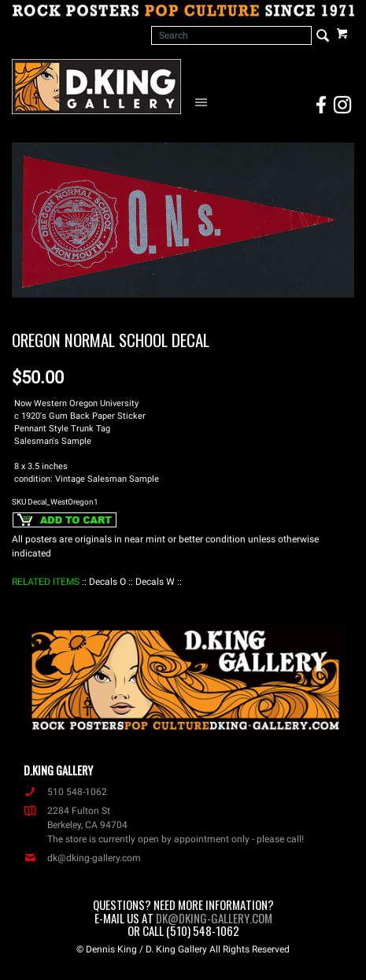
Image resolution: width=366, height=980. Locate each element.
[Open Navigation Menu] (205, 102)
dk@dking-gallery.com (82, 858)
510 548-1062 (65, 792)
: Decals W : (155, 582)
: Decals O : (107, 582)
